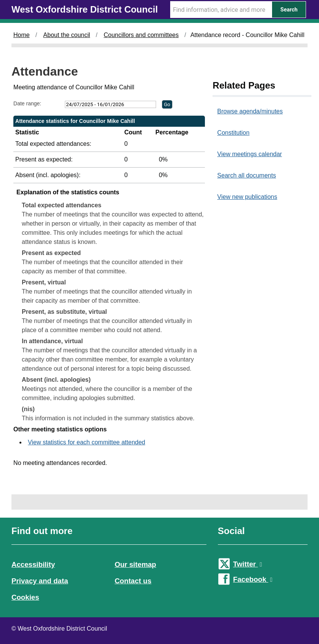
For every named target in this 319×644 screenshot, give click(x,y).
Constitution (233, 133)
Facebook (253, 579)
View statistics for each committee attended (86, 442)
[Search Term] (221, 10)
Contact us (133, 581)
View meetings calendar (250, 154)
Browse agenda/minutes (250, 111)
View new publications (247, 197)
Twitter (248, 564)
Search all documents (246, 175)
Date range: (27, 103)
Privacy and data (40, 581)
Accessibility (33, 564)
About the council (67, 35)
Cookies (25, 597)
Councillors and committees (141, 35)
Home (22, 35)
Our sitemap (135, 564)
